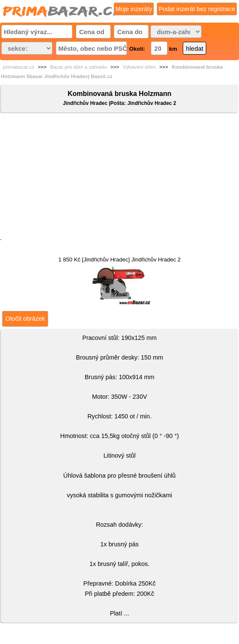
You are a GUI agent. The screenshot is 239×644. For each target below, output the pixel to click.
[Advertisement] (119, 177)
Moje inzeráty (134, 9)
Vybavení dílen (139, 67)
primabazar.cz (19, 67)
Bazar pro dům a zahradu (79, 67)
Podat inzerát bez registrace (197, 9)
